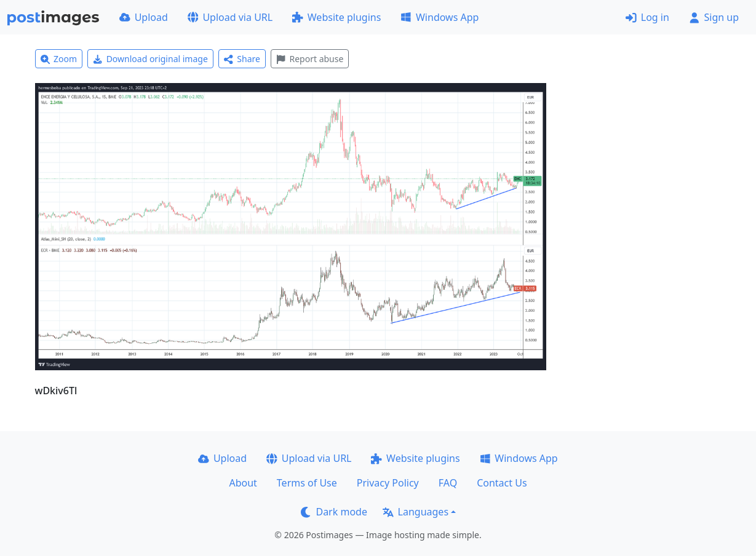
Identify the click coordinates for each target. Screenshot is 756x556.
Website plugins (336, 17)
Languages (416, 512)
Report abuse (310, 59)
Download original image (150, 59)
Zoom (59, 59)
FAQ (448, 483)
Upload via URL (230, 17)
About (243, 483)
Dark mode (334, 512)
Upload (144, 17)
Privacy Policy (388, 483)
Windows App (440, 17)
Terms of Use (307, 483)
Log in (647, 17)
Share (242, 59)
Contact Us (502, 483)
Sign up (714, 17)
